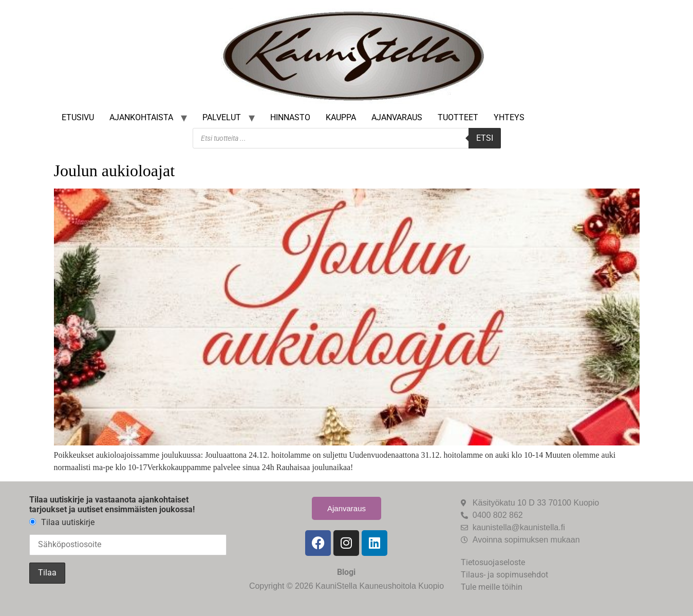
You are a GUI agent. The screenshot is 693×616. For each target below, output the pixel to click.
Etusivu (78, 117)
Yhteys (509, 117)
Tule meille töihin (492, 587)
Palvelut (222, 117)
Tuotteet (458, 117)
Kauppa (341, 117)
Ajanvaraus (397, 117)
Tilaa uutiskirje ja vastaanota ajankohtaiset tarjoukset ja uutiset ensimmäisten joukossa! (112, 505)
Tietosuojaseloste (493, 562)
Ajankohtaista (141, 117)
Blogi (346, 572)
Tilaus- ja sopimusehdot (504, 575)
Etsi (485, 138)
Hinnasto (290, 117)
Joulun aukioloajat (115, 171)
